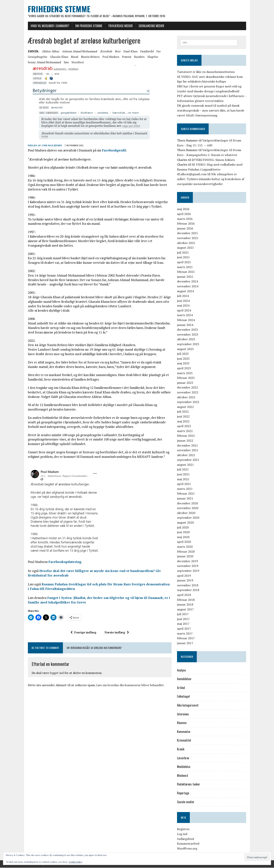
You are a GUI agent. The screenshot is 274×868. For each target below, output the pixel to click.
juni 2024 (184, 301)
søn (64, 62)
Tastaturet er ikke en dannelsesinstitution (207, 72)
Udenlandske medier (150, 26)
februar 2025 (187, 272)
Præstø (125, 57)
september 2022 (189, 402)
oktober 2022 (187, 397)
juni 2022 (184, 417)
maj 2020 (184, 537)
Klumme (182, 723)
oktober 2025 (187, 243)
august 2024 (186, 291)
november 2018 (188, 585)
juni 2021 (184, 474)
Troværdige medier (119, 26)
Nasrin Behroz (88, 57)
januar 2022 (186, 441)
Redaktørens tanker (189, 785)
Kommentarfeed (189, 844)
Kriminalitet (185, 741)
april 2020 (185, 542)
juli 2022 (184, 412)
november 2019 (188, 566)
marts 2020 (186, 547)
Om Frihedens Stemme (87, 26)
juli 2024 (184, 296)
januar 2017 (186, 643)
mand (73, 57)
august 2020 (186, 523)
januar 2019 (186, 580)
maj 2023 (184, 364)
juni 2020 (184, 532)
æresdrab (104, 51)
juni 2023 (184, 359)
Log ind (183, 834)
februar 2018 (187, 600)
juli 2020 (184, 528)
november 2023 (188, 335)
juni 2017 (184, 619)
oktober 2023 (187, 340)
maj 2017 (184, 624)
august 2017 (186, 610)
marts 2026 (186, 219)
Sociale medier (186, 802)
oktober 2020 (187, 513)
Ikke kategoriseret (189, 705)
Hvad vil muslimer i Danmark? (48, 26)
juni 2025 (184, 258)
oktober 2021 (187, 455)
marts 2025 (186, 267)
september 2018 (189, 590)
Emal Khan (129, 51)
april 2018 (185, 595)
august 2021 (186, 465)
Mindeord (183, 776)
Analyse (182, 670)
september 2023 (189, 344)
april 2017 (185, 629)
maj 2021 (184, 479)
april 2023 (185, 368)
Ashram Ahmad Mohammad (78, 51)
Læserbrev (184, 758)
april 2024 (185, 310)
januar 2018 (186, 605)
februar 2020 (187, 552)
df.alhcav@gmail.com (193, 174)
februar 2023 (187, 378)
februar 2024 (187, 320)
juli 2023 (184, 354)
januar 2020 (186, 557)
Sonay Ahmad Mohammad (43, 62)
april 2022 (185, 426)
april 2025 (185, 262)
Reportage (184, 793)
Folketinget (184, 697)
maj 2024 (184, 306)
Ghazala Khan (57, 57)
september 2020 (189, 518)
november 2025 (188, 238)
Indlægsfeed (186, 839)
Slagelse (151, 57)
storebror (76, 62)
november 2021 (188, 450)
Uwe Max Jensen (50, 145)
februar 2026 (187, 224)
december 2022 (188, 388)
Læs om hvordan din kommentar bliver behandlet (128, 685)
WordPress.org (188, 849)
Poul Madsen (109, 57)
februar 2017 (187, 639)
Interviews (184, 714)
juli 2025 (184, 253)
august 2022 (186, 407)
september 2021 (189, 460)
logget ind (55, 673)
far (157, 51)
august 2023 (186, 349)
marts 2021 (186, 489)
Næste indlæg (116, 632)
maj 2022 (184, 421)
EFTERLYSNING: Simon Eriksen (214, 160)
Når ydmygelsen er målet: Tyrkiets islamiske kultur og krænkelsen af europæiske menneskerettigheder (212, 179)
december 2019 (188, 561)
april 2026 (185, 214)
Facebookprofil (112, 150)
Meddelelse (184, 767)
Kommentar (185, 732)
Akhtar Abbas (49, 51)
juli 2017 (184, 614)
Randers (137, 57)
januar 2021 (186, 499)
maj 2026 (184, 209)
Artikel (182, 688)
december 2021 (188, 446)
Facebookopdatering (63, 562)
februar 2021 (187, 494)
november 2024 (188, 286)
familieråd (145, 51)
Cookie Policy (76, 862)
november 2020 (188, 508)
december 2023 (188, 330)
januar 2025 (186, 277)
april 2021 (185, 484)
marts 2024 (186, 315)
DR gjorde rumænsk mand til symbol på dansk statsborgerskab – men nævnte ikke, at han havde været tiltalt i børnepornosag (211, 111)
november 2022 (188, 392)
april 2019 (185, 576)
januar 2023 (186, 383)
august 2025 (186, 248)
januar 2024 (186, 325)
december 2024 (188, 282)
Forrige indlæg (83, 632)
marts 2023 (186, 373)
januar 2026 (186, 229)
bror (116, 51)
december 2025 (188, 233)
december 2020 (188, 503)
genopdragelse (36, 57)
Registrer (184, 829)
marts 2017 (186, 634)
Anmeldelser (185, 679)
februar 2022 (187, 436)
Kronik (181, 749)
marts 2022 (186, 431)
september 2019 (189, 571)
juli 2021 (184, 470)
